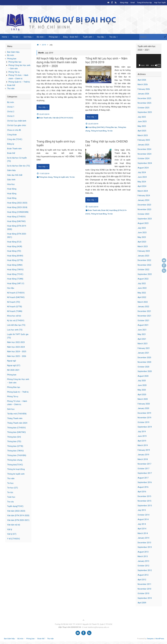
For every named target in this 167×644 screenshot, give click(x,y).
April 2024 (142, 186)
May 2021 (142, 334)
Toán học (11, 497)
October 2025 (143, 108)
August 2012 (143, 575)
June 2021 (142, 330)
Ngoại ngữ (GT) (14, 365)
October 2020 (143, 367)
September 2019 (145, 427)
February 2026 (144, 89)
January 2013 (143, 561)
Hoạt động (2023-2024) (17, 207)
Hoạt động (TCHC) (15, 274)
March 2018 (143, 459)
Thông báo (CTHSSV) (16, 428)
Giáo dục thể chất (15, 175)
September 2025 (145, 112)
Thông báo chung (46, 177)
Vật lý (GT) (12, 534)
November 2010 (144, 589)
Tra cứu (10, 502)
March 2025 (143, 135)
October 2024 (143, 158)
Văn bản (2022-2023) (16, 511)
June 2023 (142, 233)
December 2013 (144, 543)
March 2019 (143, 445)
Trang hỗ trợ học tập (144, 3)
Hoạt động (12, 189)
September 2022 (145, 274)
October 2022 (143, 270)
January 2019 (143, 455)
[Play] (140, 65)
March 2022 (143, 302)
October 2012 (143, 566)
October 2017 (143, 469)
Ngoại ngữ (12, 361)
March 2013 (143, 556)
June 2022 (142, 288)
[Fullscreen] (159, 65)
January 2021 (143, 353)
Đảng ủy (11, 144)
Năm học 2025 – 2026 (17, 356)
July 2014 (142, 524)
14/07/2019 (93, 207)
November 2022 (144, 265)
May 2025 (142, 126)
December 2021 (144, 311)
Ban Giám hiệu (13, 52)
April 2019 (142, 441)
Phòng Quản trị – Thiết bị (19, 82)
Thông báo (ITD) (14, 441)
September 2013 (145, 547)
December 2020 (144, 358)
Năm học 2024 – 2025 (17, 352)
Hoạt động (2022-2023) (17, 203)
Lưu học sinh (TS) (15, 330)
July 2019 (142, 432)
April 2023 (142, 242)
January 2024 (143, 200)
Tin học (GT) (13, 488)
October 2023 (143, 214)
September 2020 (145, 371)
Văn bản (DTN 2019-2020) (63, 118)
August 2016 (143, 487)
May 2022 (142, 293)
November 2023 (144, 209)
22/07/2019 (93, 124)
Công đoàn (12, 135)
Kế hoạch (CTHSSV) (16, 293)
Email (133, 3)
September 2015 (145, 506)
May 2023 (142, 237)
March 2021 (143, 344)
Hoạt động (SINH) (15, 265)
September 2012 (145, 570)
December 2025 (144, 98)
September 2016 (145, 482)
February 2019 (144, 450)
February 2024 (144, 196)
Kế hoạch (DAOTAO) (16, 297)
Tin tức (110, 131)
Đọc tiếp (43, 107)
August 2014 (143, 519)
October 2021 (143, 321)
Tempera (150, 639)
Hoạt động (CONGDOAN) (18, 212)
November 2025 (144, 103)
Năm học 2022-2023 (16, 342)
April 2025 (142, 131)
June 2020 (142, 385)
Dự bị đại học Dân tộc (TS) (19, 166)
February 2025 (144, 140)
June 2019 (142, 436)
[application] (149, 61)
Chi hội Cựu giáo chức (17, 125)
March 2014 (143, 533)
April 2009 (142, 603)
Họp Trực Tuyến (160, 3)
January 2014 (143, 538)
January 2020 (143, 408)
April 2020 (142, 395)
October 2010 (143, 593)
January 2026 (143, 94)
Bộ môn (11, 55)
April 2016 (142, 492)
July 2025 (142, 117)
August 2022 (143, 279)
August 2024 (143, 168)
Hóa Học (11, 184)
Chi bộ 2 (11, 112)
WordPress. (160, 639)
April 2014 (142, 529)
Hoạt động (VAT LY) (16, 283)
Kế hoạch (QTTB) (15, 307)
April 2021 (142, 339)
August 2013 (143, 552)
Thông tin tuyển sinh (61, 177)
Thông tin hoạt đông (99, 131)
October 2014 (143, 515)
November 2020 (144, 362)
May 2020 (142, 390)
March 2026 (143, 84)
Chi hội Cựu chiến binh (17, 121)
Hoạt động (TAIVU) (15, 270)
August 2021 (143, 325)
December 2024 (144, 149)
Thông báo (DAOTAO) (16, 432)
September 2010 (145, 598)
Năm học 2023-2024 (16, 347)
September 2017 (145, 473)
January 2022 (143, 307)
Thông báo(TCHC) (15, 465)
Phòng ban (12, 59)
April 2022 (142, 297)
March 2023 (143, 246)
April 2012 (142, 580)
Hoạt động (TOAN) (15, 279)
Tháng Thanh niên (15, 418)
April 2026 (142, 80)
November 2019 (144, 418)
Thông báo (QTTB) (15, 446)
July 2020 (142, 381)
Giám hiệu (11, 170)
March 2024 (143, 191)
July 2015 (142, 510)
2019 (44, 45)
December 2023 (144, 205)
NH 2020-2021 (13, 370)
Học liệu (11, 288)
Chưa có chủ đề (14, 130)
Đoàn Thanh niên (45, 118)
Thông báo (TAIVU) (15, 451)
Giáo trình (11, 180)
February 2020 (144, 404)
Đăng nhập (124, 3)
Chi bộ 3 (11, 116)
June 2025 (142, 121)
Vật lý (10, 529)
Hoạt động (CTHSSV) (16, 217)
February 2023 (144, 251)
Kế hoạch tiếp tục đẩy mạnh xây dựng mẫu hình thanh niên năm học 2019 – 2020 (57, 62)
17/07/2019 (44, 173)
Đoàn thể (105, 210)
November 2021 (144, 316)
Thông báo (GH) (14, 437)
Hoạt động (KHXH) (15, 256)
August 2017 (143, 478)
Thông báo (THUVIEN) (17, 455)
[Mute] (156, 65)
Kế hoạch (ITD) (14, 302)
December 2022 (144, 260)
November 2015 (144, 501)
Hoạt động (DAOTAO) (96, 127)
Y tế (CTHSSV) (14, 539)
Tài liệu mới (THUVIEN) (17, 414)
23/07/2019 (44, 114)
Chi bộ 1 (11, 107)
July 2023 (142, 228)
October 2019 (143, 422)
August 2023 (143, 223)
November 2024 (144, 154)
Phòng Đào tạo (111, 127)
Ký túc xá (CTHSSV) (16, 321)
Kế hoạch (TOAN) (15, 311)
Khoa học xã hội (14, 316)
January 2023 (143, 256)
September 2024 (145, 163)
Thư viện (11, 88)
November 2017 (144, 464)
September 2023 (145, 219)
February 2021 (144, 348)
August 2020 (143, 376)
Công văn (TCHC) (15, 139)
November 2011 (144, 584)
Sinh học (11, 409)
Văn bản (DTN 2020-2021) (18, 520)
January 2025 (143, 145)
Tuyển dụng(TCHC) (15, 506)
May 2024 (142, 182)
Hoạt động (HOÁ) (15, 246)
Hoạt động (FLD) (14, 242)
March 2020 (143, 399)
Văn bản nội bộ (14, 525)
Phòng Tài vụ (14, 72)
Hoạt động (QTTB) (15, 260)
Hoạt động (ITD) (14, 251)
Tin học (10, 483)
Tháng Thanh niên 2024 (17, 423)
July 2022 (142, 283)
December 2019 (144, 413)
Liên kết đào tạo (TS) (16, 325)
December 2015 (144, 496)
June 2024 (142, 177)
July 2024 (142, 172)
